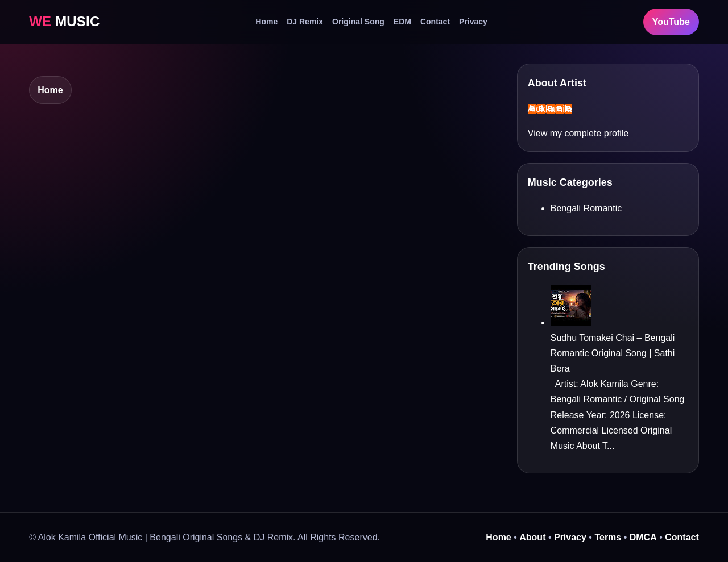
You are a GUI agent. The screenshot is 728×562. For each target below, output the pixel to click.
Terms (608, 537)
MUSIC (64, 21)
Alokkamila (550, 109)
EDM (402, 22)
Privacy (473, 22)
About (532, 537)
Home (266, 22)
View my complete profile (578, 133)
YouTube (671, 22)
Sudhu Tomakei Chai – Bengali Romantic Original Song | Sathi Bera (613, 353)
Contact (435, 22)
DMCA (643, 537)
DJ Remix (305, 22)
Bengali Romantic (586, 208)
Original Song (358, 22)
